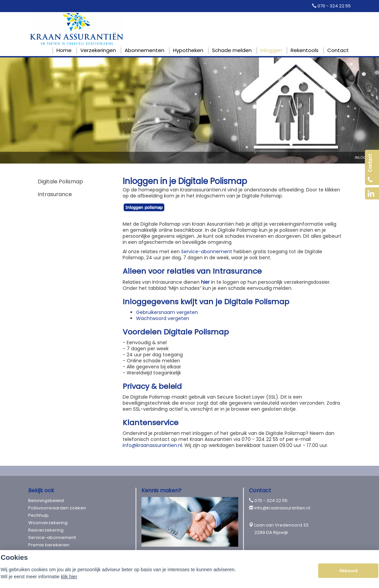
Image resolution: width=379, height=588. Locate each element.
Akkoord (348, 571)
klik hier (69, 577)
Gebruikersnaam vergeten (167, 312)
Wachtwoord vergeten (163, 318)
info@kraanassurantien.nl (152, 445)
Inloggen (364, 157)
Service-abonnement (207, 252)
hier (205, 282)
